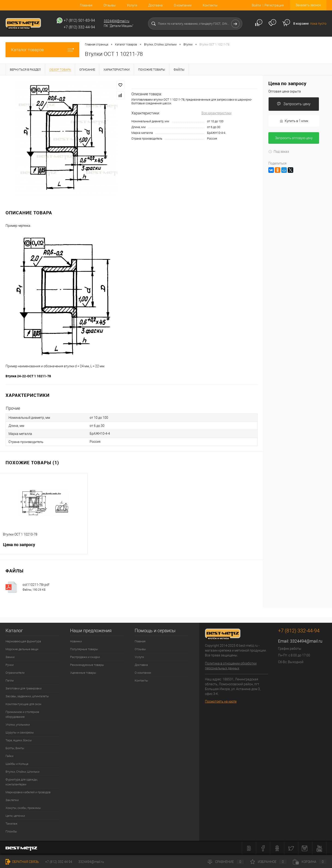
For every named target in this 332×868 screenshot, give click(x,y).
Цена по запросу (44, 547)
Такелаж (12, 824)
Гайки (9, 756)
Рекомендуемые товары (87, 665)
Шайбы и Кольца (17, 764)
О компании (183, 5)
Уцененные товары (83, 673)
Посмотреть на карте (221, 701)
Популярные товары (84, 649)
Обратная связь (22, 862)
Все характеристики (216, 113)
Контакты (210, 5)
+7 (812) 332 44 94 (59, 862)
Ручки (10, 665)
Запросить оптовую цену (294, 138)
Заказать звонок (308, 5)
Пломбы (11, 831)
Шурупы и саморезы (20, 732)
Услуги (132, 5)
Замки (10, 657)
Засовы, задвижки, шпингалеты (27, 696)
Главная (86, 5)
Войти (256, 5)
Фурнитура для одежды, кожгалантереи (22, 782)
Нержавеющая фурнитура (23, 641)
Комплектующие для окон (23, 704)
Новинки (76, 641)
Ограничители (15, 673)
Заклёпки (12, 800)
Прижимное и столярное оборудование (22, 714)
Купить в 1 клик (294, 121)
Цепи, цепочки (15, 816)
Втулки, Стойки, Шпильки (22, 772)
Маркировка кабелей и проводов (28, 792)
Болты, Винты (15, 748)
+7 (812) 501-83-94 (79, 20)
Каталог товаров (42, 50)
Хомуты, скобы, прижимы (23, 808)
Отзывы (110, 5)
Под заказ (279, 152)
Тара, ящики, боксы (19, 740)
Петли (10, 681)
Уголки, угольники (18, 725)
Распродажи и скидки (85, 657)
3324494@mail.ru (117, 21)
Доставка (156, 5)
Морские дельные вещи (22, 649)
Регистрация (274, 5)
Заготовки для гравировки (24, 688)
